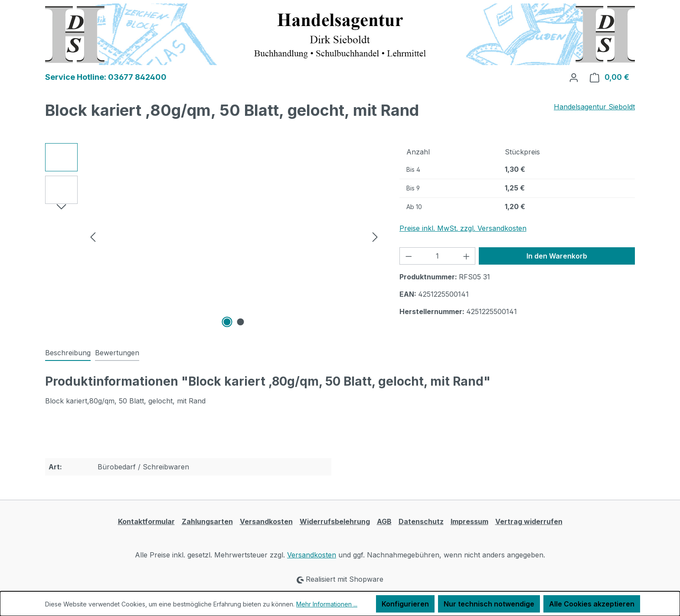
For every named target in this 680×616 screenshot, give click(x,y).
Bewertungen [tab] (117, 353)
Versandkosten (266, 521)
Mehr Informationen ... (327, 604)
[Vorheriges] (93, 236)
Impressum (469, 521)
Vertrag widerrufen (529, 521)
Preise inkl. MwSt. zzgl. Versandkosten (463, 228)
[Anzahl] (437, 256)
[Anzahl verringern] (409, 256)
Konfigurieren (405, 604)
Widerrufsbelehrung (335, 521)
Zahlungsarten (207, 521)
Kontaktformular (146, 521)
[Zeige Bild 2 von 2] (241, 322)
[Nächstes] (375, 236)
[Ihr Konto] (574, 77)
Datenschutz (421, 521)
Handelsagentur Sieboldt (594, 107)
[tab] (68, 353)
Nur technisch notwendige (489, 604)
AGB (384, 521)
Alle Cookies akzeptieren (592, 604)
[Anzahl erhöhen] (467, 256)
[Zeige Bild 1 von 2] (227, 322)
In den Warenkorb (557, 256)
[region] (214, 236)
